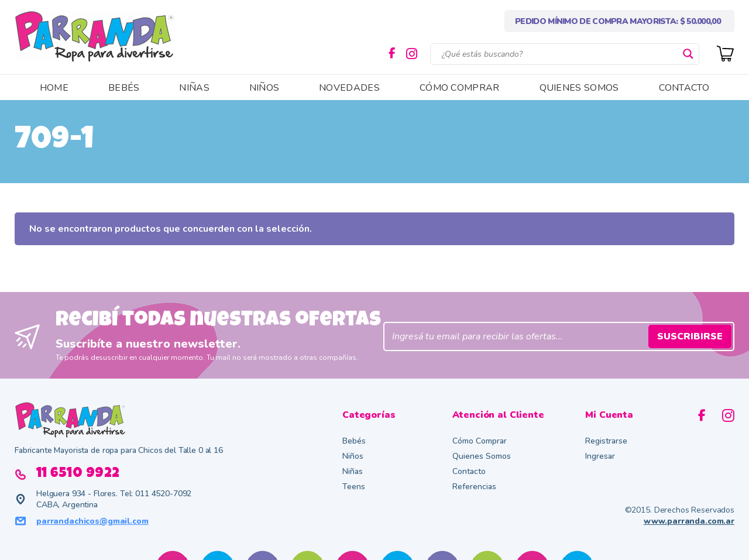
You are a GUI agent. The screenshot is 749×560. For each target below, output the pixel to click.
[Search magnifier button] (688, 54)
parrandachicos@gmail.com (92, 521)
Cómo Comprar (480, 441)
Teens (354, 487)
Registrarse (606, 441)
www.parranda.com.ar (689, 521)
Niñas (353, 471)
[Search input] (559, 54)
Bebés (354, 441)
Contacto (469, 471)
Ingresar (600, 456)
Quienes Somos (482, 456)
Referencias (474, 487)
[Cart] (726, 52)
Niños (353, 456)
